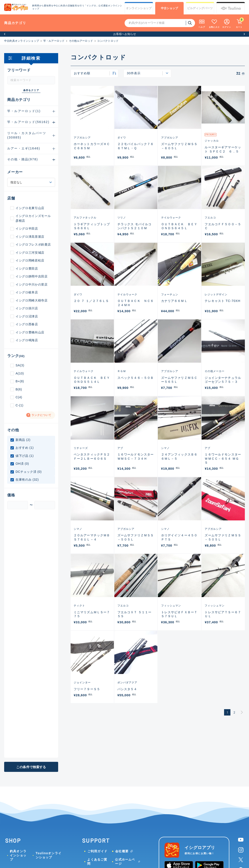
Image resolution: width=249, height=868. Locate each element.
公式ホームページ (125, 862)
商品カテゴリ (15, 23)
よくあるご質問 (97, 862)
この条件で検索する (31, 767)
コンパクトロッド (108, 41)
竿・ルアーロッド (54, 41)
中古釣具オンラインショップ (22, 41)
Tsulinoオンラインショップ (49, 855)
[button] (5, 34)
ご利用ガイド (97, 851)
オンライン (139, 8)
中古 (169, 8)
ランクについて (41, 415)
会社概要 (122, 851)
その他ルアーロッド (81, 41)
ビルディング (200, 8)
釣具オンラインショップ (18, 855)
